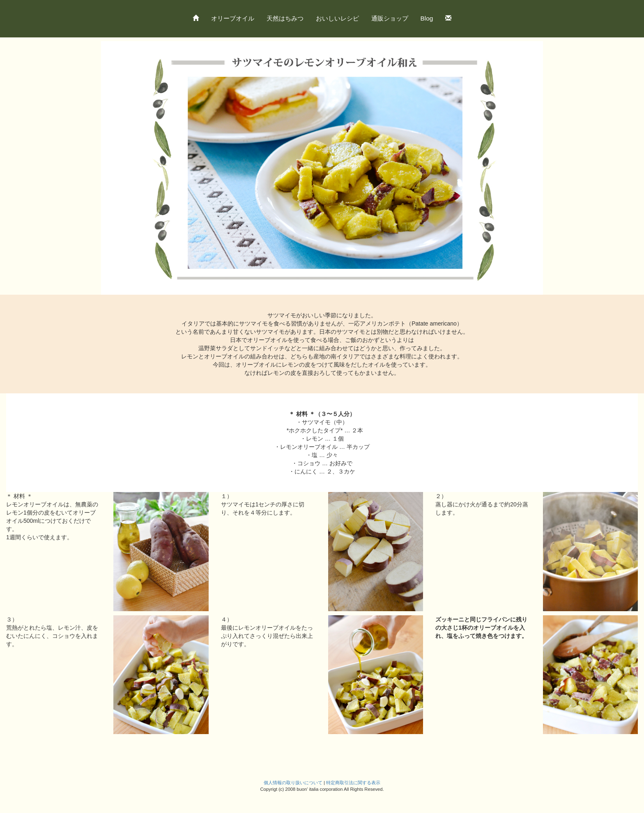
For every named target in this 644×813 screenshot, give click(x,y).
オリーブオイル (233, 18)
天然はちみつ (285, 18)
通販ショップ (390, 18)
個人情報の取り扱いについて (293, 783)
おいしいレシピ (337, 18)
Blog (427, 18)
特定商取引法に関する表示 (353, 783)
